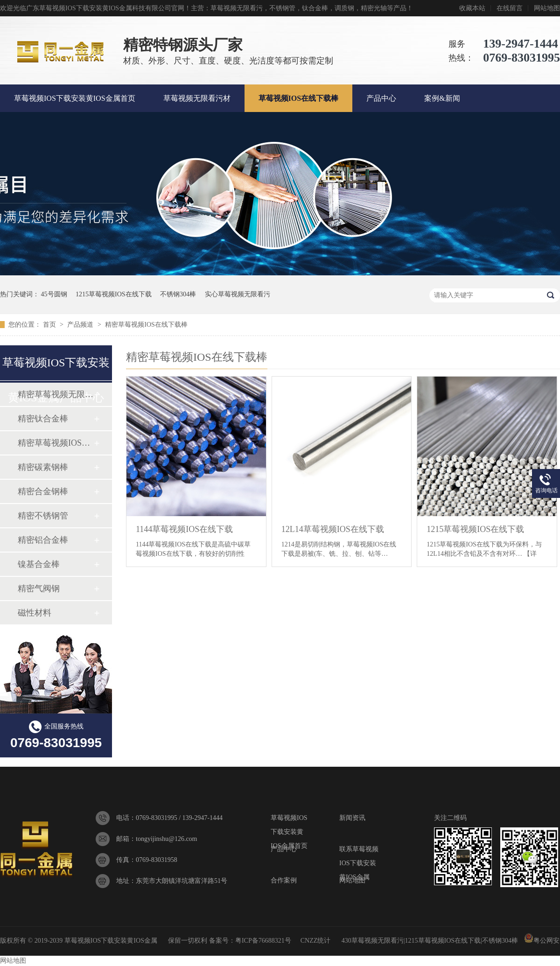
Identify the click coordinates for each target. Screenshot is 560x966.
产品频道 (81, 325)
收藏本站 (472, 8)
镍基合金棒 (39, 564)
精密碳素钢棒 (43, 467)
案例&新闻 (442, 98)
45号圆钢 (54, 294)
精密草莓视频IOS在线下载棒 (146, 325)
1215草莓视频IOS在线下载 (114, 294)
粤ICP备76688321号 (263, 941)
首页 (50, 325)
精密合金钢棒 (43, 491)
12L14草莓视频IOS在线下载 (333, 529)
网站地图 (547, 8)
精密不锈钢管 (43, 516)
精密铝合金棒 (43, 540)
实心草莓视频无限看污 (238, 294)
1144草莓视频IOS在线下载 (184, 529)
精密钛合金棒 (43, 419)
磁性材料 (35, 613)
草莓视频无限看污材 (197, 98)
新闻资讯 (352, 818)
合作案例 (284, 880)
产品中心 (381, 98)
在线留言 (510, 8)
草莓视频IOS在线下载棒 (299, 98)
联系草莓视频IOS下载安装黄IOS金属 (359, 851)
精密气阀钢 (39, 588)
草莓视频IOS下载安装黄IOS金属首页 (75, 98)
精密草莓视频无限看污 (56, 394)
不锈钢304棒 (178, 294)
